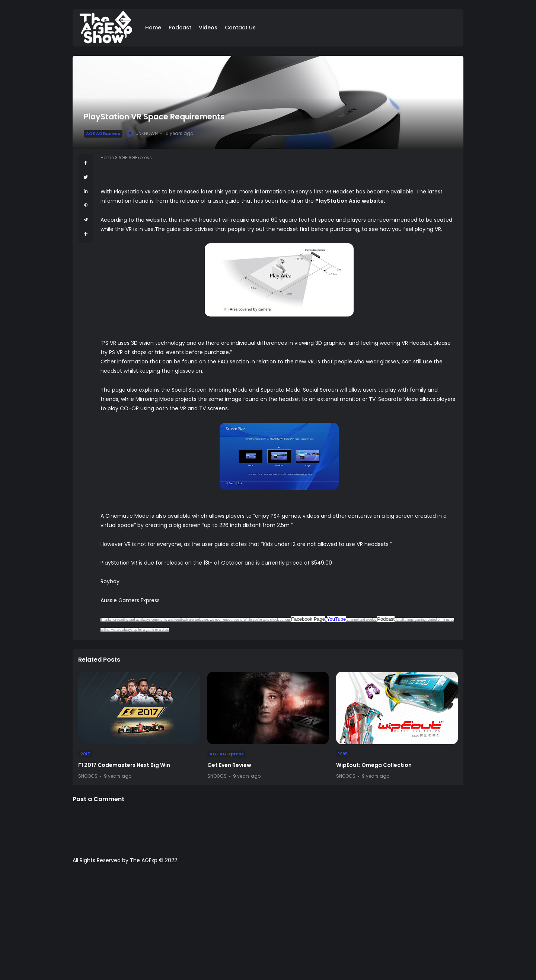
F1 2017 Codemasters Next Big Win (124, 765)
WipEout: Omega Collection (374, 765)
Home (153, 28)
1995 (343, 754)
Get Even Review (229, 765)
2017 (85, 754)
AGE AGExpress (103, 134)
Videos (208, 28)
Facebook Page (308, 619)
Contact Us (240, 28)
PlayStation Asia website (350, 201)
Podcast (180, 28)
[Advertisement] (268, 926)
